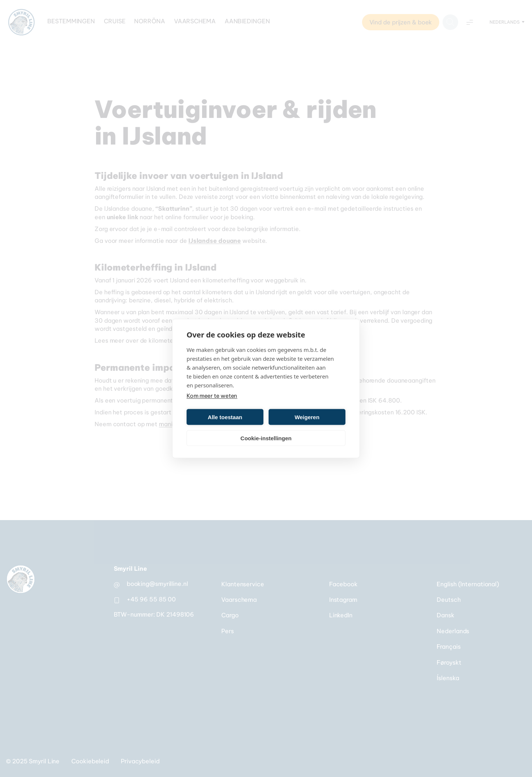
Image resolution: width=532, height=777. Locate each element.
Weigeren (307, 417)
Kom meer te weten (212, 396)
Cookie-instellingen (266, 438)
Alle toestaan (225, 417)
